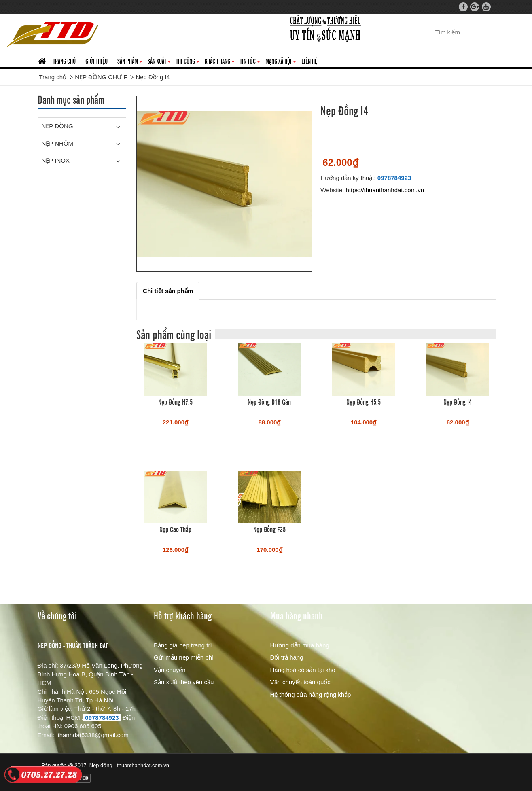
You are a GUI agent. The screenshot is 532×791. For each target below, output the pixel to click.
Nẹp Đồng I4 (458, 401)
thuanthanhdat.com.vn (143, 765)
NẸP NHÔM (58, 143)
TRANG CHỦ (64, 61)
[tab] (168, 291)
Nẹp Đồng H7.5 (175, 401)
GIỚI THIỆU (96, 61)
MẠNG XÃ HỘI (281, 62)
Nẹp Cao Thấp (175, 529)
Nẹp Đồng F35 (269, 529)
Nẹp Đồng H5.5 (363, 401)
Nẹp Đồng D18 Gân (269, 401)
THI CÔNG (188, 62)
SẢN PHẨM (130, 62)
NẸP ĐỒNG (57, 126)
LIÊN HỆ (309, 61)
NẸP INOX (56, 160)
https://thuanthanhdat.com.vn (385, 190)
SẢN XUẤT (159, 62)
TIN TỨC (250, 62)
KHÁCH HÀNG (220, 62)
